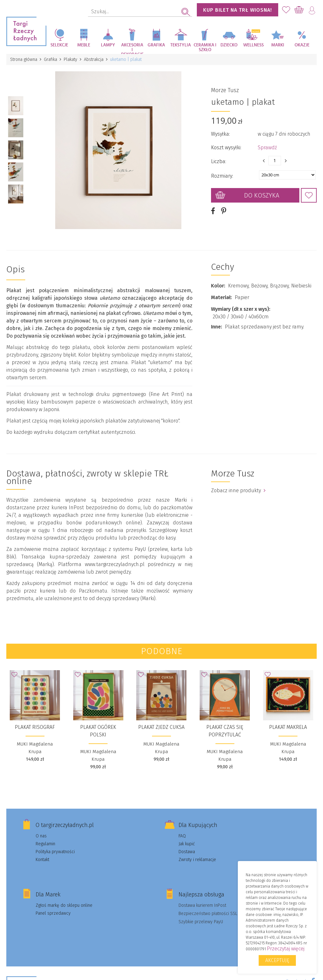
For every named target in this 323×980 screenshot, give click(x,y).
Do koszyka (262, 195)
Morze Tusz (225, 90)
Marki (278, 45)
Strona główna (24, 59)
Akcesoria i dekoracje (132, 48)
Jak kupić (187, 844)
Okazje (302, 45)
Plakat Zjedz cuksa (161, 727)
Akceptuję (277, 960)
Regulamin (45, 844)
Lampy (108, 45)
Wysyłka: (220, 134)
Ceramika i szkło (205, 47)
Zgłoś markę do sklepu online (64, 905)
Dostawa (187, 852)
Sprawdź (267, 148)
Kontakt (42, 860)
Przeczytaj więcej (286, 949)
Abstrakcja (94, 59)
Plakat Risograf (35, 727)
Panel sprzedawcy (53, 913)
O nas (41, 836)
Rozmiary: (222, 176)
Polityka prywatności (55, 852)
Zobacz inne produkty (238, 490)
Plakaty (70, 59)
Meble (84, 45)
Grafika (156, 45)
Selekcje (59, 45)
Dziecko (229, 45)
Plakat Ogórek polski (98, 731)
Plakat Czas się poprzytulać (225, 731)
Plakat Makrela (288, 727)
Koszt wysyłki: (226, 148)
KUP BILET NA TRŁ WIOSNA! (238, 10)
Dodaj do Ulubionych (309, 195)
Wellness (253, 45)
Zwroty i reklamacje (197, 860)
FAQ (182, 836)
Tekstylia (181, 45)
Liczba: (219, 161)
